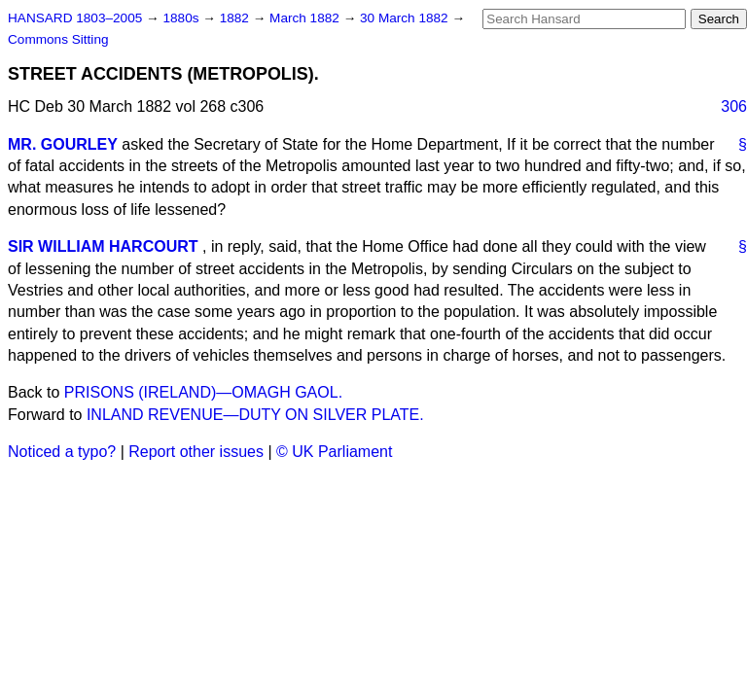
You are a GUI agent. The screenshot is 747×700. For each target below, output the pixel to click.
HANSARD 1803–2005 (75, 18)
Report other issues (196, 452)
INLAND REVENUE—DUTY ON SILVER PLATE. (255, 415)
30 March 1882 (406, 18)
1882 (236, 18)
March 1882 (306, 18)
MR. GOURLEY (63, 144)
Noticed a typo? (62, 452)
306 (734, 106)
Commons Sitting (58, 39)
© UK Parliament (334, 452)
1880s (182, 18)
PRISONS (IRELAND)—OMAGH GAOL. (203, 392)
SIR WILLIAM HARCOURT (103, 246)
